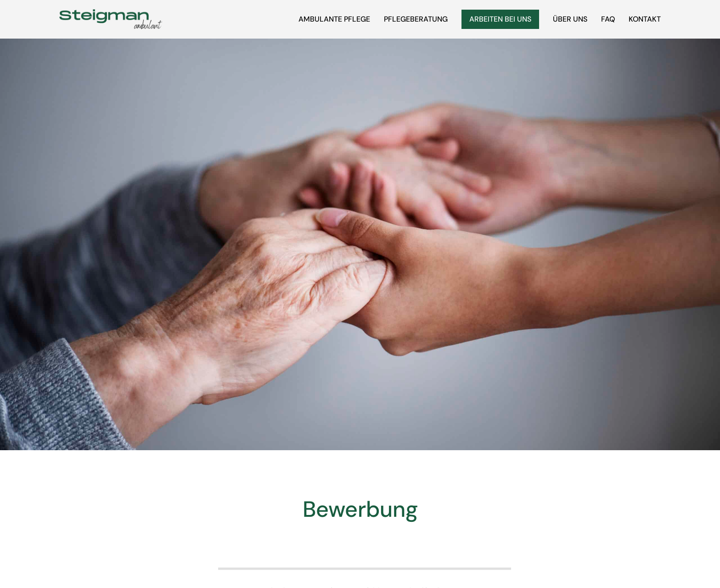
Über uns (570, 19)
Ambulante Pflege (334, 19)
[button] (20, 568)
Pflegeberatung (416, 19)
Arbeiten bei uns (500, 19)
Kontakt (645, 19)
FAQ (608, 19)
